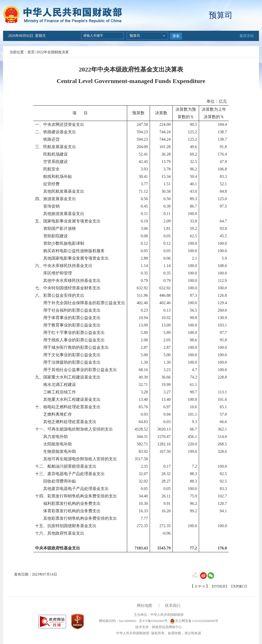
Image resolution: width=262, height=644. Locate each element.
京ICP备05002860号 (153, 621)
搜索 (176, 36)
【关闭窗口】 (239, 586)
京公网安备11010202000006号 (194, 621)
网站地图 (145, 606)
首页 (31, 52)
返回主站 (247, 36)
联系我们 (173, 606)
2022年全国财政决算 (53, 52)
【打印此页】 (220, 586)
